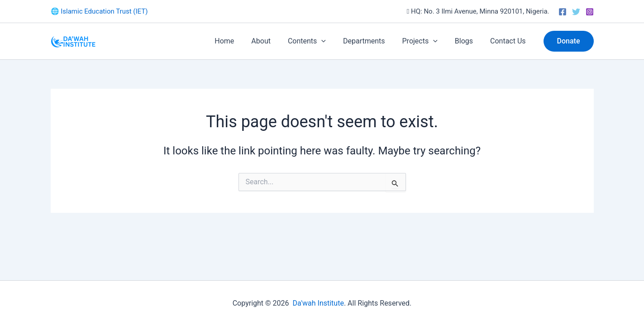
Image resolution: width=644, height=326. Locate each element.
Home (242, 41)
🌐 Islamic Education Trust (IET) (99, 11)
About (276, 41)
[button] (334, 41)
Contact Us (509, 41)
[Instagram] (590, 12)
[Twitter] (576, 12)
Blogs (468, 41)
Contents (319, 41)
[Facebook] (563, 12)
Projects (427, 41)
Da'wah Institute (318, 303)
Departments (374, 41)
